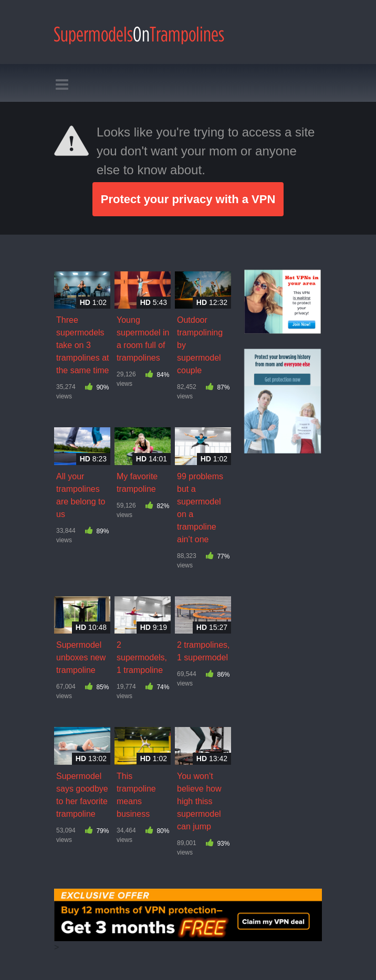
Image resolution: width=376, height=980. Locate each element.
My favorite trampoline (137, 483)
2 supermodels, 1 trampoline (142, 657)
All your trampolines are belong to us (81, 495)
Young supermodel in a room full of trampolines (143, 339)
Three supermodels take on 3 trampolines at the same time (83, 345)
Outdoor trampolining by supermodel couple (200, 345)
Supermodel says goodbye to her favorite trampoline (82, 795)
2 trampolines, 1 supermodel (203, 651)
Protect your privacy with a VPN (188, 199)
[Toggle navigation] (57, 85)
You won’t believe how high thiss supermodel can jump (199, 801)
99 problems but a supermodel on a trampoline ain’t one (200, 508)
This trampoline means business (136, 795)
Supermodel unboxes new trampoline (81, 657)
